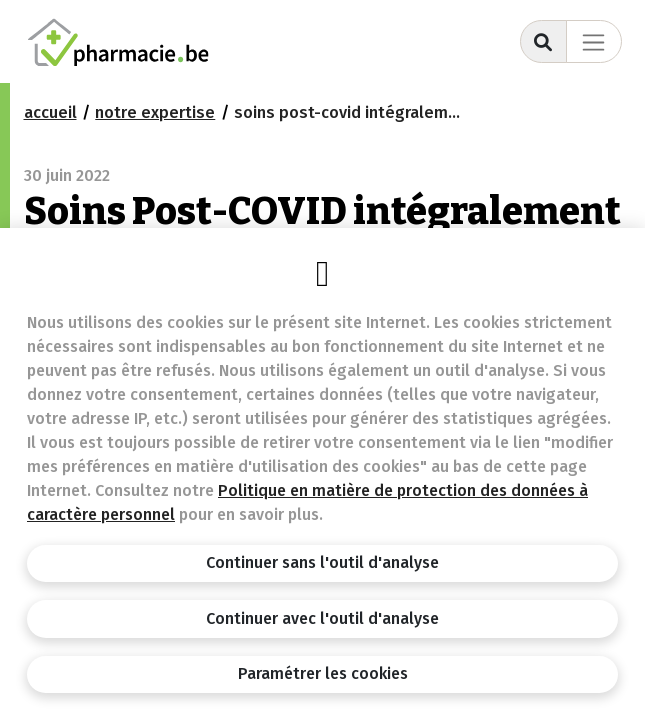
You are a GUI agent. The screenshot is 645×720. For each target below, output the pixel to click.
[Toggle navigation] (594, 41)
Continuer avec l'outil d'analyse (322, 618)
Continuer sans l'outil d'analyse (322, 562)
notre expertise (155, 112)
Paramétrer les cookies (323, 673)
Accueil (50, 112)
